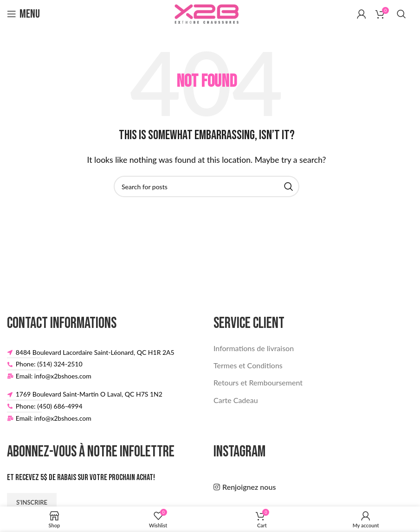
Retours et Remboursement (258, 382)
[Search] (401, 14)
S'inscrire (32, 502)
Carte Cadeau (236, 400)
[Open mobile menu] (23, 14)
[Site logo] (207, 13)
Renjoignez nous (249, 487)
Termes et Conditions (248, 365)
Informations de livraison (254, 348)
